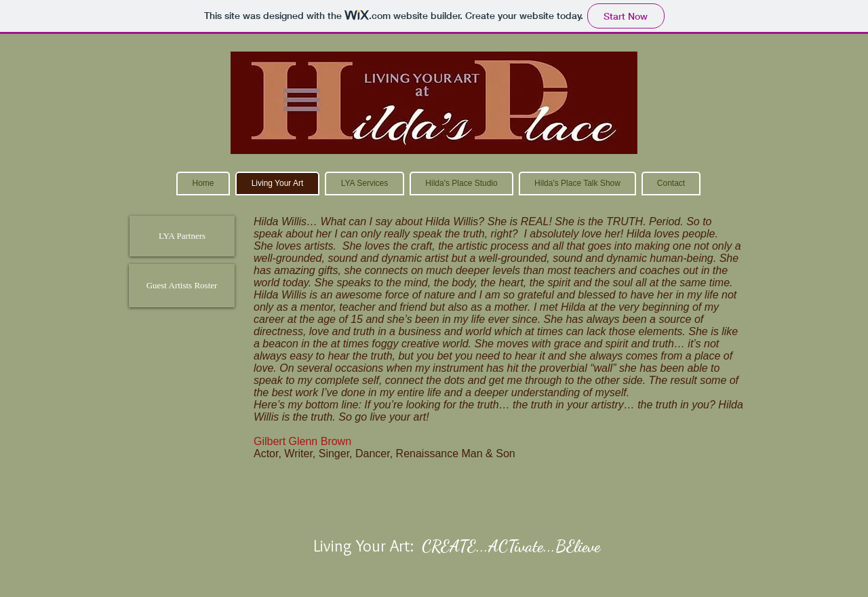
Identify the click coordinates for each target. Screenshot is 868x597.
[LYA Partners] (182, 236)
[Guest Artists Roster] (182, 286)
